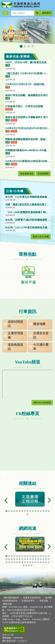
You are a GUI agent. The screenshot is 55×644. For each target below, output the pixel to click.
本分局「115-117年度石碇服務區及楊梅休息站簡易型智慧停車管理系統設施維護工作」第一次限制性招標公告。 (27, 228)
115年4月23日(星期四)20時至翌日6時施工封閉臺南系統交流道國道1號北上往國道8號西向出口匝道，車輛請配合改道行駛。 (27, 161)
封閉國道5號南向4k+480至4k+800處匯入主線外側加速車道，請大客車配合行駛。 (27, 151)
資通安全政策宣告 (32, 598)
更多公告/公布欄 (41, 237)
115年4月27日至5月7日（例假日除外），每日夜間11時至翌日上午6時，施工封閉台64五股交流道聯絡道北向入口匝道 (27, 85)
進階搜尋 (46, 13)
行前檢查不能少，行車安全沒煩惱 (24, 106)
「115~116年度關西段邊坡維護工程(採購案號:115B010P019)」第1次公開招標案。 (27, 212)
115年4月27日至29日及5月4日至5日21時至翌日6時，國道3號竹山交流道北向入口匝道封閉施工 (27, 129)
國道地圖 (39, 324)
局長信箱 (44, 601)
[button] (21, 46)
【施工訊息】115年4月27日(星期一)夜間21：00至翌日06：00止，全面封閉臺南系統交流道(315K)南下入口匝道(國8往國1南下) (27, 74)
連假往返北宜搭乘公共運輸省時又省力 (27, 117)
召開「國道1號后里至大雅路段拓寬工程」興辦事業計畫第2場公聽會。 (26, 205)
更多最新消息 (27, 174)
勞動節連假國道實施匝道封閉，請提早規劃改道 (27, 140)
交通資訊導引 (28, 601)
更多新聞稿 (43, 174)
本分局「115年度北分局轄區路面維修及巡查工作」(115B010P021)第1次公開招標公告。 (27, 197)
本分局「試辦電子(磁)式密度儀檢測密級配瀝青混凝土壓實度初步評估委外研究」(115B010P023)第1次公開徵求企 (27, 220)
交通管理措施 (15, 335)
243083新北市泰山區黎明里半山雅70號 (28, 613)
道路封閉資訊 (15, 324)
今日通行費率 (41, 347)
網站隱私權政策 (11, 598)
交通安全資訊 (41, 335)
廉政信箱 (7, 604)
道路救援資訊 (15, 347)
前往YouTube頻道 (42, 402)
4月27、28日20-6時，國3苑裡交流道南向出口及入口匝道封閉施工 (27, 63)
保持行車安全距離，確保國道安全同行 (27, 95)
